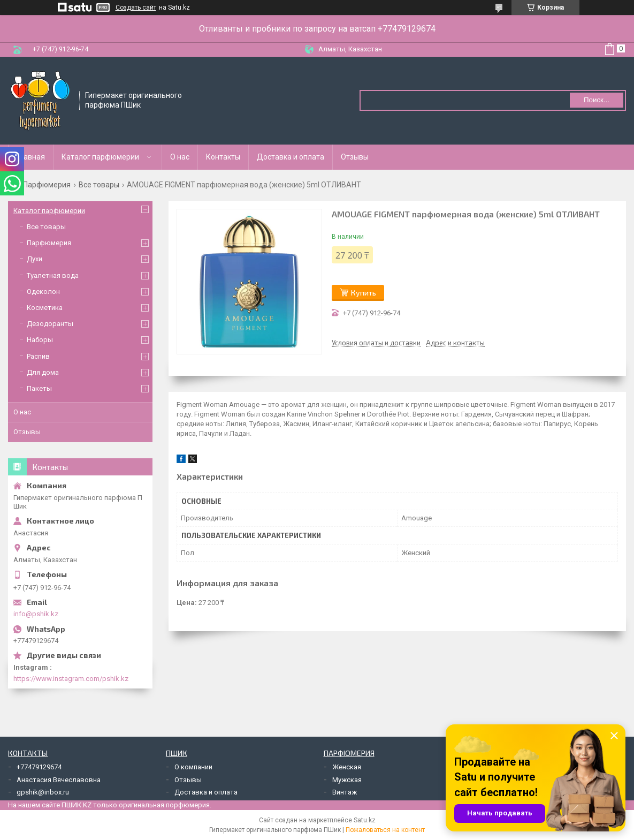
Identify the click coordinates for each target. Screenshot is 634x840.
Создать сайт (136, 7)
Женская (347, 767)
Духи (35, 259)
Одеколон (43, 292)
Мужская (347, 780)
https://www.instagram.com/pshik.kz (71, 679)
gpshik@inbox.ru (43, 792)
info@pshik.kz (36, 614)
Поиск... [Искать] (597, 100)
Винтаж (345, 792)
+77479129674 (39, 767)
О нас (180, 157)
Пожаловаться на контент (385, 830)
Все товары (99, 185)
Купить (364, 293)
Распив (38, 356)
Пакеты (39, 388)
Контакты (223, 157)
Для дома (43, 372)
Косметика (45, 308)
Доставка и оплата (291, 157)
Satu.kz (365, 820)
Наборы (40, 340)
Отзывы (355, 157)
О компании (193, 767)
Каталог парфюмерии (100, 157)
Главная (31, 157)
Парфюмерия (47, 185)
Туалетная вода (53, 275)
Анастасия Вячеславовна (59, 780)
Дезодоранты (50, 324)
